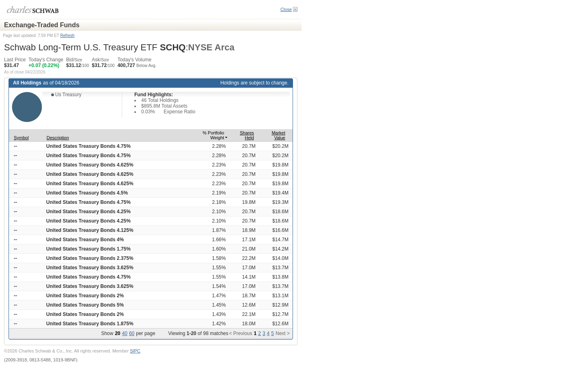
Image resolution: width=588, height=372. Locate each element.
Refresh (68, 36)
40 (125, 333)
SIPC (135, 351)
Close (286, 9)
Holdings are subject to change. (254, 83)
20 (117, 333)
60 (132, 333)
